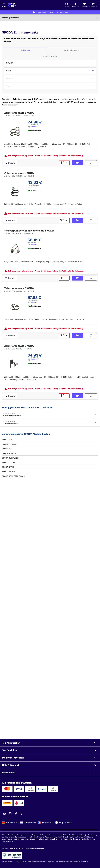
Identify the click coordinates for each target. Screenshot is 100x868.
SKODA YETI (7, 449)
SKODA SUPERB (9, 453)
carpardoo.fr (48, 823)
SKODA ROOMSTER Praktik (14, 476)
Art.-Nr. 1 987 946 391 (19, 234)
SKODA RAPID (8, 467)
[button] (50, 743)
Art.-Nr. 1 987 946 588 (19, 291)
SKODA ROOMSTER (10, 458)
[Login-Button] (76, 5)
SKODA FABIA (8, 440)
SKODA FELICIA (9, 472)
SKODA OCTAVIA (9, 444)
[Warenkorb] (93, 5)
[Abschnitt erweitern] (50, 18)
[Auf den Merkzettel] (91, 163)
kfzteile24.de (12, 823)
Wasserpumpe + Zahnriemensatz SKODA (29, 231)
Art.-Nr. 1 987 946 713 (19, 349)
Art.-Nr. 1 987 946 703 (19, 176)
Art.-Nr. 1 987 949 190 (19, 116)
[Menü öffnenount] (4, 4)
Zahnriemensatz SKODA (19, 113)
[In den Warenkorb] (77, 163)
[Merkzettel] (84, 5)
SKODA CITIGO (8, 462)
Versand (34, 127)
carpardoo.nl (30, 823)
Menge (62, 162)
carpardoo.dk (65, 823)
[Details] (10, 163)
